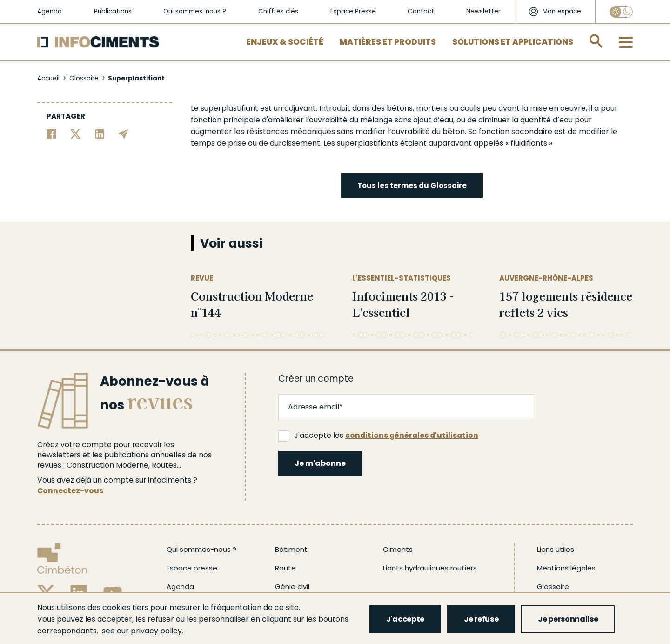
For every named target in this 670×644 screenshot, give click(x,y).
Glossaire (84, 78)
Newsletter (483, 11)
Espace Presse (353, 11)
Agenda (50, 11)
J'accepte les (378, 436)
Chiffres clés (278, 11)
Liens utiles (556, 549)
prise (237, 143)
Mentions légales (566, 568)
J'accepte (405, 619)
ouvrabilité (328, 120)
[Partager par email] (124, 133)
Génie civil (292, 587)
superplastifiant (229, 108)
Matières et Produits (388, 42)
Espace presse (192, 568)
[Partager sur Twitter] (76, 133)
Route (285, 568)
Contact (421, 11)
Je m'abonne (320, 463)
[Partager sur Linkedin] (100, 133)
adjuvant (300, 108)
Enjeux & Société (285, 42)
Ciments (398, 549)
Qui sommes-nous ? (195, 11)
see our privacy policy (142, 631)
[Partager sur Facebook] (51, 133)
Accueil (48, 78)
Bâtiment (291, 549)
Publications (113, 11)
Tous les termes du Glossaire (412, 185)
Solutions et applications (513, 42)
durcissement (295, 143)
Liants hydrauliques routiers (430, 568)
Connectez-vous (70, 491)
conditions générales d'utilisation (412, 435)
